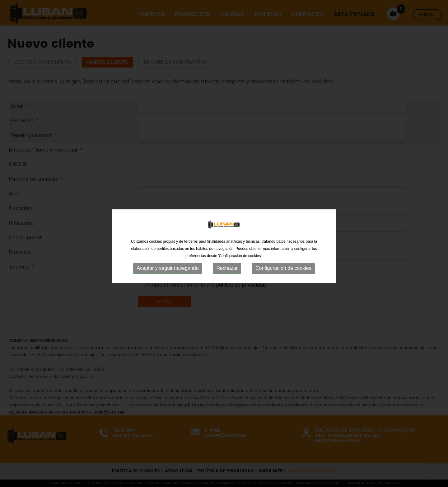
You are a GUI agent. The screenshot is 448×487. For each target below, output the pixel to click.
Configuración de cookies (283, 276)
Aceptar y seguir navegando (168, 276)
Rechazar (227, 276)
